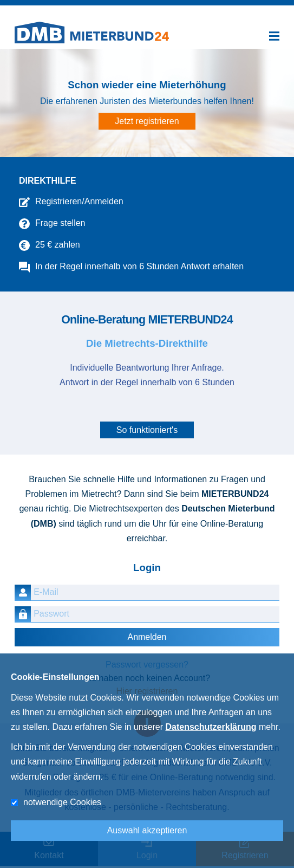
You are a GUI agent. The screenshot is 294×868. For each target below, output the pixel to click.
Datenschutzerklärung (211, 727)
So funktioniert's (147, 430)
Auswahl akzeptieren (147, 830)
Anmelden (147, 637)
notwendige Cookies (62, 802)
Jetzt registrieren (147, 122)
